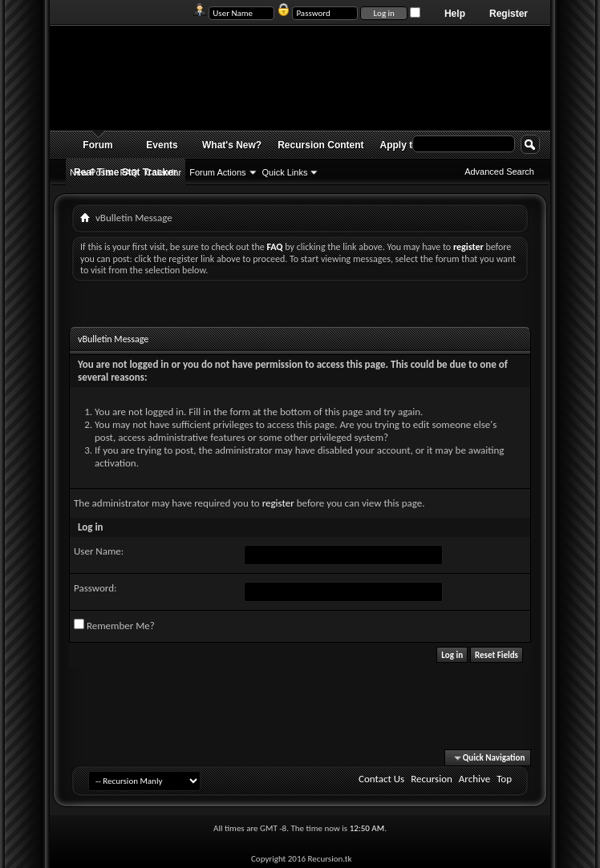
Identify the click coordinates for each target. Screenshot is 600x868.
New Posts (91, 172)
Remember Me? (114, 625)
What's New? (232, 145)
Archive (474, 779)
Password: (95, 588)
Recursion (432, 779)
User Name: (99, 551)
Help (455, 14)
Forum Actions (217, 172)
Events (162, 145)
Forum (97, 145)
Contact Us (381, 779)
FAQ (129, 172)
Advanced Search (499, 172)
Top (504, 779)
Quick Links (285, 172)
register (278, 503)
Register (509, 14)
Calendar (164, 172)
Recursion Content (320, 145)
